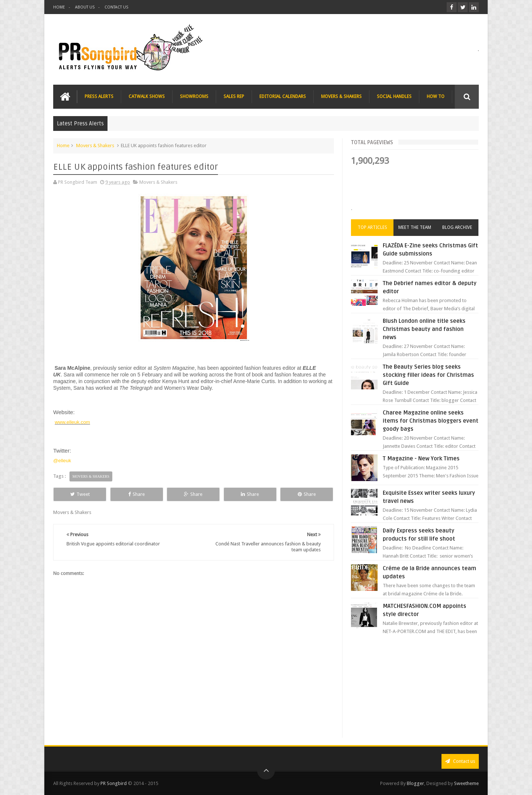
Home (63, 146)
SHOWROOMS (194, 97)
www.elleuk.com (72, 422)
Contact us (460, 761)
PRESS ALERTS (99, 97)
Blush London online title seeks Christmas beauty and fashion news (424, 329)
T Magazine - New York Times (421, 459)
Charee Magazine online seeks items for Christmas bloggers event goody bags (431, 421)
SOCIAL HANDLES (394, 97)
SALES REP (234, 97)
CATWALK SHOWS (147, 97)
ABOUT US (85, 7)
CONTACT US (116, 7)
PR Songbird (114, 783)
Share (137, 494)
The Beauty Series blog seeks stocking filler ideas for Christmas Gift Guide (428, 375)
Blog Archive (457, 227)
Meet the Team (415, 227)
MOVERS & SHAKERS (341, 97)
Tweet (80, 494)
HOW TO (436, 97)
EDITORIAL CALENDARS (283, 97)
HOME (59, 7)
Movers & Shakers (95, 146)
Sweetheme (466, 783)
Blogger (415, 783)
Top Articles (372, 227)
